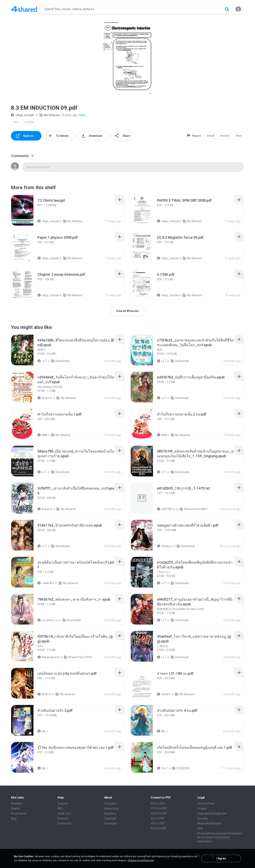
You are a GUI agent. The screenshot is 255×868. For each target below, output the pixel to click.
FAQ (60, 808)
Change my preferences (141, 860)
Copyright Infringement (212, 813)
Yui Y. (163, 768)
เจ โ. (42, 361)
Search (15, 808)
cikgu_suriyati (23, 115)
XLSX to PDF (159, 828)
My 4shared (49, 115)
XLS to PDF (158, 818)
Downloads (60, 361)
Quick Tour (64, 813)
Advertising (111, 808)
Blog (14, 818)
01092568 (181, 768)
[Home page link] (24, 9)
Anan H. (45, 694)
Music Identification (210, 823)
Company (110, 803)
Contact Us (64, 823)
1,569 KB (29, 122)
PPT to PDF (158, 823)
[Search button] (227, 9)
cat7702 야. (166, 509)
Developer (111, 823)
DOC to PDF (158, 803)
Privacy (202, 808)
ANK (42, 435)
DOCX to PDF (159, 813)
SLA (200, 828)
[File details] (27, 210)
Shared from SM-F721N (195, 509)
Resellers (110, 813)
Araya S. (45, 398)
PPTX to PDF (159, 808)
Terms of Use (206, 803)
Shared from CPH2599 (79, 657)
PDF (16, 122)
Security (203, 818)
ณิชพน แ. (165, 546)
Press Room (19, 813)
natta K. (164, 694)
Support (63, 803)
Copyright (110, 818)
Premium (17, 803)
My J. (43, 731)
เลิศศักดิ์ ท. (46, 583)
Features (63, 818)
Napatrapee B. (49, 657)
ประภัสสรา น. (48, 620)
